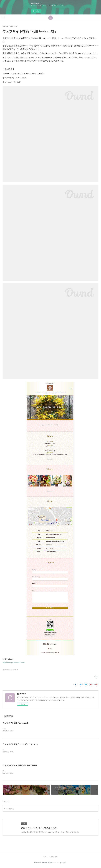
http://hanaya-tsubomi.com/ (14, 663)
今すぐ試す (36, 11)
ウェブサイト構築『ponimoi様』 (16, 723)
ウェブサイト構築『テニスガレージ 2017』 (21, 745)
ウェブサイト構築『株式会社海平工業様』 (20, 766)
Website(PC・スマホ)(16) (10, 669)
